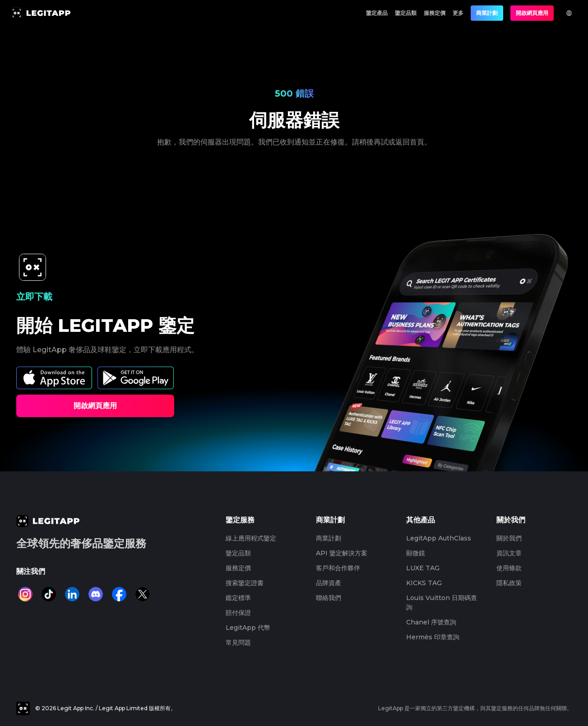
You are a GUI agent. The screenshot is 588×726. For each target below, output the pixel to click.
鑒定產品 (377, 13)
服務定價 (435, 13)
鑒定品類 (406, 13)
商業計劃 (487, 13)
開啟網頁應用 (532, 13)
